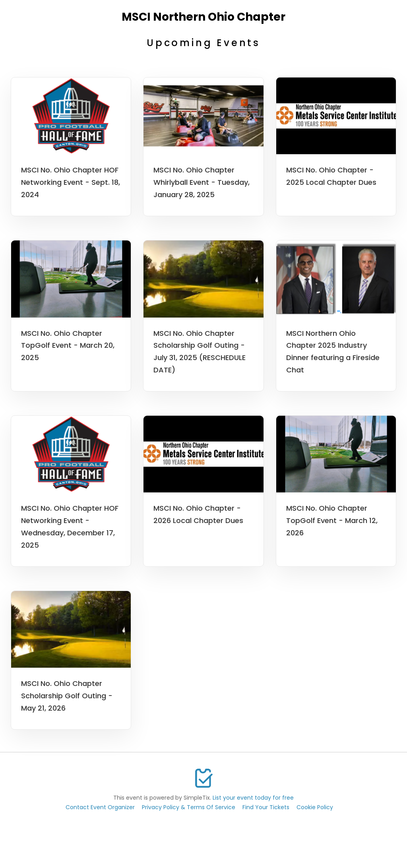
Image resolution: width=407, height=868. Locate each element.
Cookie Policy (315, 807)
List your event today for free (253, 798)
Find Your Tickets (266, 807)
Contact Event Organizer (100, 807)
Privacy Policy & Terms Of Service (189, 807)
